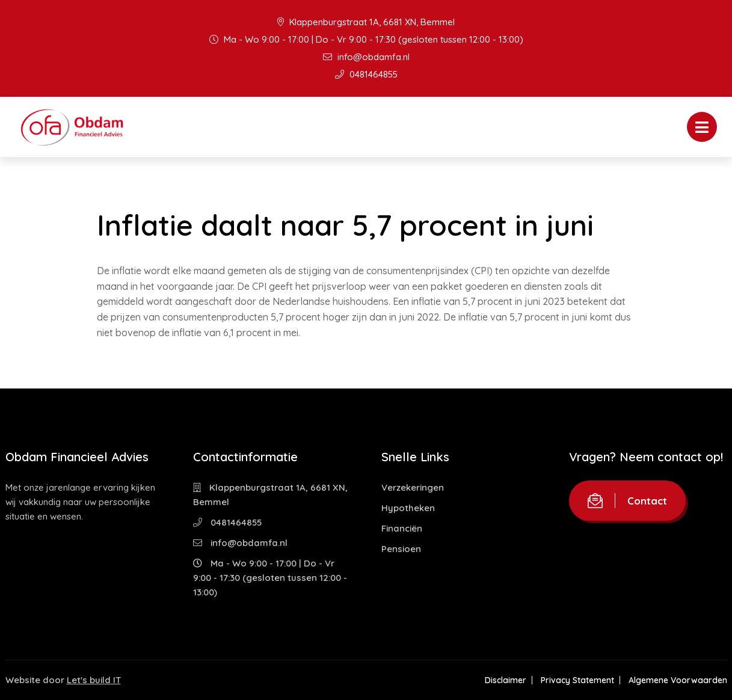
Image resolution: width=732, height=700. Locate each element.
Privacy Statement (577, 680)
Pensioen (401, 549)
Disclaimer (506, 680)
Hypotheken (408, 508)
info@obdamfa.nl (366, 57)
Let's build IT (94, 680)
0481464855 (366, 74)
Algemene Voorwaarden (678, 680)
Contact (627, 501)
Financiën (402, 528)
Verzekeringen (413, 487)
